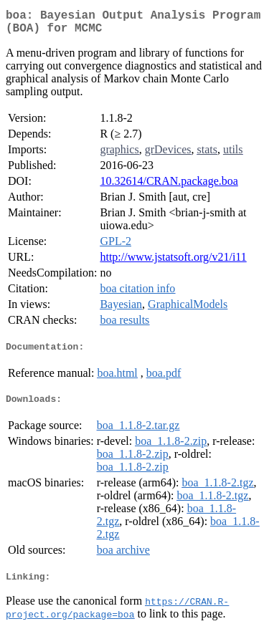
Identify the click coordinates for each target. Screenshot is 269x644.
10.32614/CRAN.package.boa (169, 187)
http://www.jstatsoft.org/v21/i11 (173, 263)
